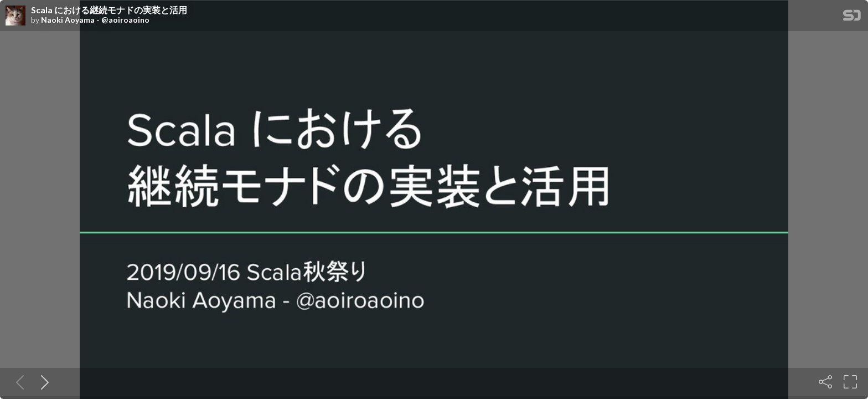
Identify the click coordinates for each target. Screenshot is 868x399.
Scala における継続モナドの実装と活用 (109, 10)
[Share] (825, 382)
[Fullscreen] (850, 382)
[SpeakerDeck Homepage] (852, 17)
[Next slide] (43, 382)
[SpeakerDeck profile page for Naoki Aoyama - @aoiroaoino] (15, 16)
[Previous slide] (18, 382)
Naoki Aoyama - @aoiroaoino (95, 20)
